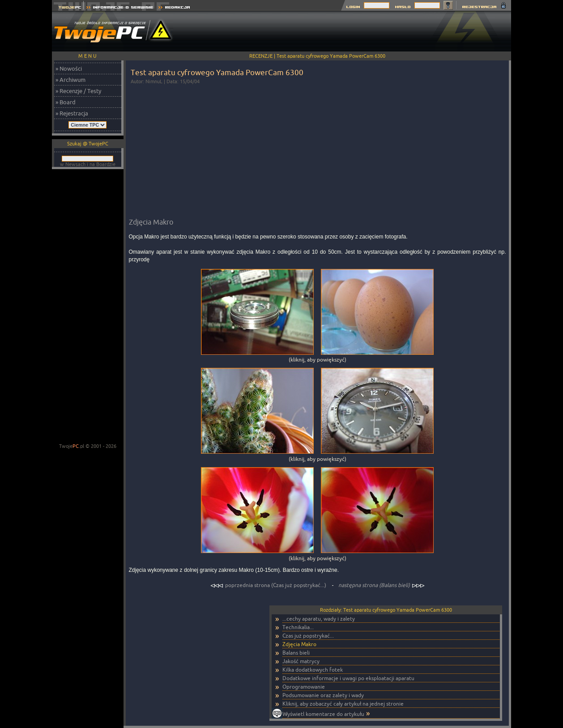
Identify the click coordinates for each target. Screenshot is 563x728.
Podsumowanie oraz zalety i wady (323, 695)
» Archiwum (70, 80)
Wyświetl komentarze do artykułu (323, 714)
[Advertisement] (348, 31)
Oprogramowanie (304, 687)
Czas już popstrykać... (308, 636)
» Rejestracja (72, 113)
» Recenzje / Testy (78, 91)
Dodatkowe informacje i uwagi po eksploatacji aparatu (348, 678)
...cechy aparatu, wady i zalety (319, 619)
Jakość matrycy (301, 661)
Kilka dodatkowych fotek (313, 670)
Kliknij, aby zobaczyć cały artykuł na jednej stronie (343, 704)
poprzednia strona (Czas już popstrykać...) (269, 585)
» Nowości (69, 68)
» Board (66, 102)
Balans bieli (296, 653)
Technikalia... (298, 627)
